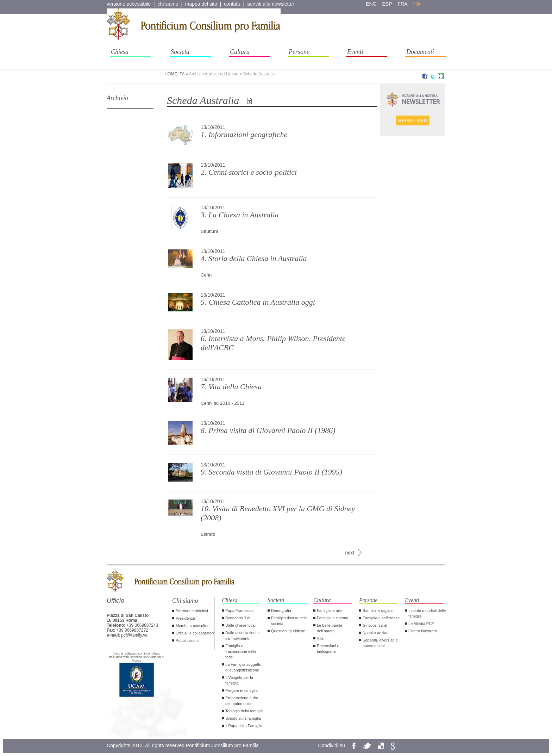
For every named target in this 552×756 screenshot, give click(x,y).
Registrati (413, 120)
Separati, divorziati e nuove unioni (380, 643)
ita (417, 4)
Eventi (355, 52)
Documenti (420, 52)
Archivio (117, 98)
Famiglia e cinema (333, 618)
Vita (320, 638)
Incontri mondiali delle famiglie (427, 613)
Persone (299, 52)
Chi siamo (185, 601)
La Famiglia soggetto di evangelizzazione (243, 667)
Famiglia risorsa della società (289, 621)
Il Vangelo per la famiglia (239, 680)
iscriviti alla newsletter (270, 4)
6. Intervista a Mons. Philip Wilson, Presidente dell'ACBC (273, 343)
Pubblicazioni (187, 640)
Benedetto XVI (238, 618)
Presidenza (185, 618)
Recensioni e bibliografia (328, 649)
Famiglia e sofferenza (381, 618)
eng (371, 4)
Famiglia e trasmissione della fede (241, 651)
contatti (232, 4)
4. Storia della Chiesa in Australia (254, 258)
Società (180, 52)
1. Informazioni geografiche (244, 134)
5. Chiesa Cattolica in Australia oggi (258, 302)
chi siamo (168, 4)
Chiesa (120, 52)
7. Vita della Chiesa (231, 387)
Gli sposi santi (375, 625)
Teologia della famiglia (244, 711)
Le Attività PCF (421, 624)
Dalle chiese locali (241, 625)
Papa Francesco (239, 611)
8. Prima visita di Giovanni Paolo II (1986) (268, 430)
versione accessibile (129, 4)
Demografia (281, 611)
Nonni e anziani (376, 633)
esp (387, 4)
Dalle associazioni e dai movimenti (242, 636)
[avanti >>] (350, 553)
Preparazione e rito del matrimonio (242, 701)
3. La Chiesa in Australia (240, 215)
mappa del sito (201, 4)
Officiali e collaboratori (195, 633)
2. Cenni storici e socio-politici (249, 172)
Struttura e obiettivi (192, 611)
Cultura (240, 52)
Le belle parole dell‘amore (330, 628)
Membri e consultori (193, 626)
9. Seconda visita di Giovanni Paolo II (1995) (271, 472)
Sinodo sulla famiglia (243, 718)
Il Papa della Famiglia (244, 726)
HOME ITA (174, 74)
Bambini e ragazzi (378, 611)
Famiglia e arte (330, 611)
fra (403, 4)
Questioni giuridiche (288, 631)
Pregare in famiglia (241, 690)
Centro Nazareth (423, 631)
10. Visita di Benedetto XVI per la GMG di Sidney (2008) (278, 513)
